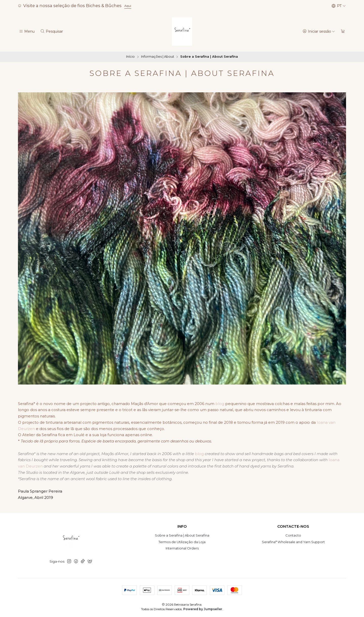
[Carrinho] (343, 31)
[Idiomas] (339, 6)
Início (130, 57)
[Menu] (27, 31)
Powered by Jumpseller (203, 609)
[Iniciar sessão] (319, 31)
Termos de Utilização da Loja (182, 542)
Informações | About (158, 57)
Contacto (293, 535)
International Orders (182, 548)
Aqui (128, 6)
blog (220, 404)
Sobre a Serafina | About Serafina (182, 535)
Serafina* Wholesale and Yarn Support (293, 542)
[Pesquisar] (52, 31)
